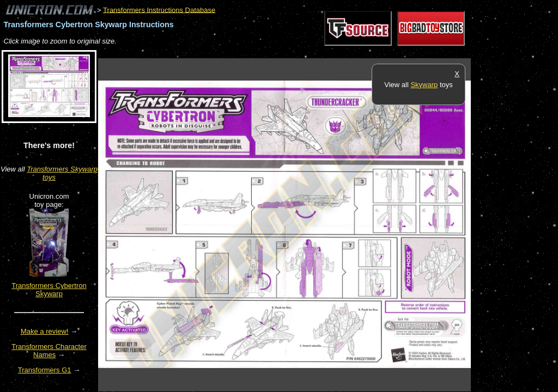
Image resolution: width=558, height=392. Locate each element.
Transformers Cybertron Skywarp (49, 290)
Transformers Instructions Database (159, 10)
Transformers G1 (45, 370)
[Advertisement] (296, 53)
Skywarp (424, 85)
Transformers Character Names (49, 351)
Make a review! (44, 331)
